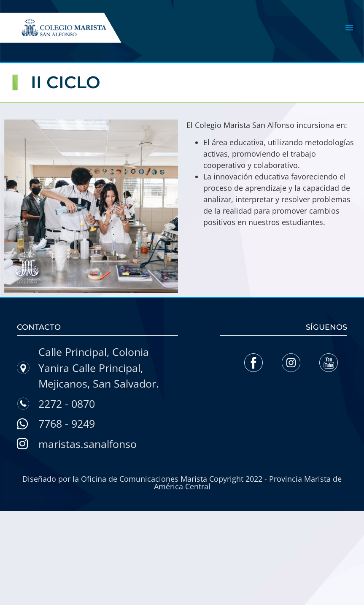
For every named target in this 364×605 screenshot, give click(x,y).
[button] (349, 27)
